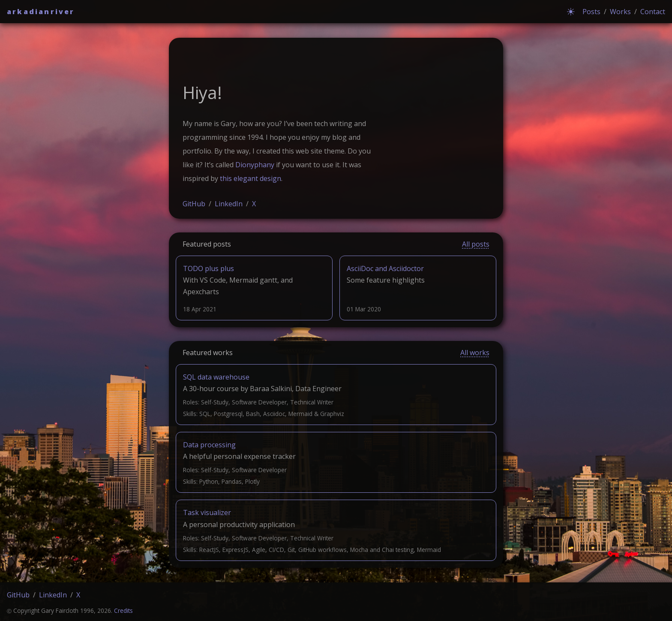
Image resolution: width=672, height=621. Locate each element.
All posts (476, 244)
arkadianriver (41, 12)
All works (475, 353)
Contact (653, 12)
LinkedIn (229, 204)
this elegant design (250, 178)
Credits (123, 610)
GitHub (194, 204)
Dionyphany (255, 165)
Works (620, 12)
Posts (591, 12)
